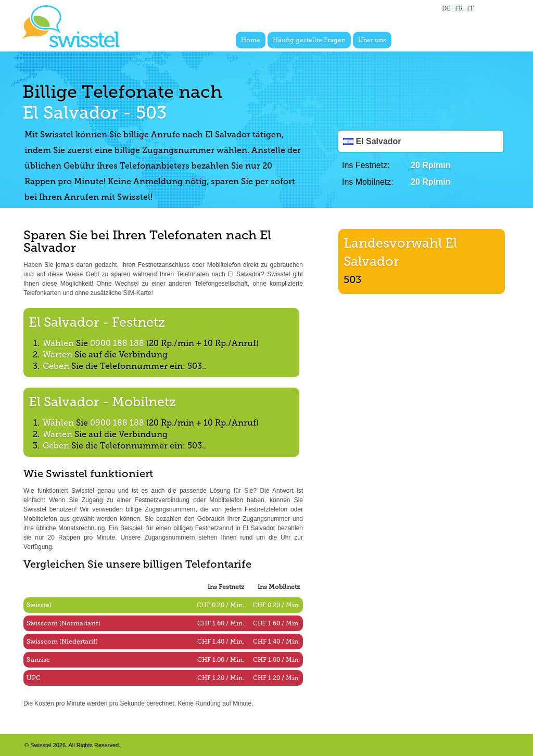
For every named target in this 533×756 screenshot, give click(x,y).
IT (470, 8)
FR (459, 8)
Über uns (372, 40)
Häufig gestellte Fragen (309, 40)
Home (251, 40)
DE (446, 8)
